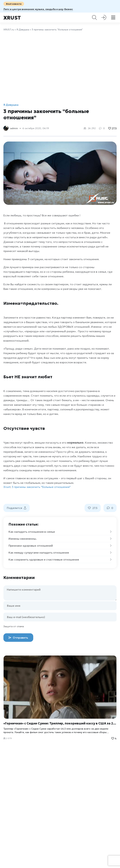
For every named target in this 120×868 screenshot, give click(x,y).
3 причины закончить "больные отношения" (41, 487)
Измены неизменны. (60, 539)
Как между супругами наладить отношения (60, 553)
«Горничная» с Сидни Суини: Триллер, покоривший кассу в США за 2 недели (60, 723)
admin (14, 128)
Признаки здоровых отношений (60, 546)
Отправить (18, 638)
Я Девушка (23, 30)
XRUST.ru (9, 30)
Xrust (12, 18)
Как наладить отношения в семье (60, 532)
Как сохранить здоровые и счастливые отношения (60, 559)
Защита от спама (14, 626)
